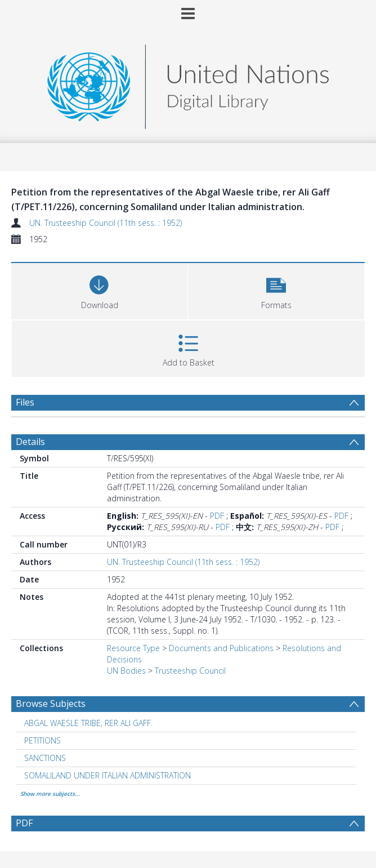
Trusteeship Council (190, 671)
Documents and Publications (221, 648)
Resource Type (133, 648)
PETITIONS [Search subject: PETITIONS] (42, 740)
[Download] (99, 290)
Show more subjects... (50, 794)
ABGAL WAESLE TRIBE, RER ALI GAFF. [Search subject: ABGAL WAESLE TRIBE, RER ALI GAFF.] (88, 723)
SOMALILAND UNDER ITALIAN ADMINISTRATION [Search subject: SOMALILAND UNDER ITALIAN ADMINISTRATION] (108, 775)
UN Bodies (126, 671)
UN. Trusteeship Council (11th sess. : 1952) (106, 223)
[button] (276, 290)
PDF (217, 516)
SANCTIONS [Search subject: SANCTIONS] (45, 758)
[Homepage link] (188, 84)
